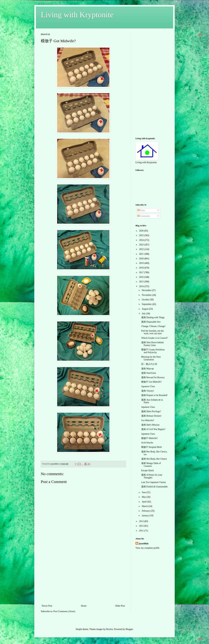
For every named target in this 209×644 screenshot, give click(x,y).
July (144, 313)
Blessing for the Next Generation (151, 358)
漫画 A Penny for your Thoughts (152, 476)
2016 (142, 277)
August (145, 309)
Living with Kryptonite (77, 15)
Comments (144, 216)
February (146, 511)
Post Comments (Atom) (64, 611)
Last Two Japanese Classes (154, 482)
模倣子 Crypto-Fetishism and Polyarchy (153, 351)
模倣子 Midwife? (149, 438)
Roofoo (110, 629)
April (144, 502)
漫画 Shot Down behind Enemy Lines (152, 344)
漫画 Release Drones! (151, 416)
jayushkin (144, 544)
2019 (142, 263)
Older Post (120, 606)
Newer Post (47, 606)
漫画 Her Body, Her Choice (154, 459)
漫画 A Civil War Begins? (153, 429)
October (146, 300)
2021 (142, 254)
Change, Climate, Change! (153, 326)
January (146, 516)
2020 (142, 259)
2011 (142, 531)
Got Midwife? (148, 420)
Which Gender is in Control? (154, 338)
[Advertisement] (83, 579)
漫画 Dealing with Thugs (153, 317)
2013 (142, 521)
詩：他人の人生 (149, 364)
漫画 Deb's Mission (150, 425)
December (147, 290)
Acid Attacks (147, 443)
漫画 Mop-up (148, 369)
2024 (142, 240)
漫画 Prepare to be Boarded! (154, 395)
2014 (142, 286)
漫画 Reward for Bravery (153, 377)
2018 (142, 268)
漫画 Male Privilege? (151, 411)
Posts (141, 210)
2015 (142, 282)
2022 (142, 249)
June (144, 492)
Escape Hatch (148, 470)
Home (84, 606)
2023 (142, 245)
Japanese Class (148, 386)
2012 (142, 526)
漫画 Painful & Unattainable (154, 487)
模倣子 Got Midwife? (151, 382)
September (147, 304)
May (144, 497)
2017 (142, 272)
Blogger (129, 629)
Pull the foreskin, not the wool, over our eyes (153, 332)
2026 (142, 231)
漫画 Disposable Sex (151, 322)
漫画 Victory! (148, 391)
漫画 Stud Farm (149, 373)
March (145, 506)
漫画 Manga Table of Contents (151, 465)
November (147, 295)
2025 (142, 235)
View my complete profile (148, 548)
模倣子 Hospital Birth (151, 447)
